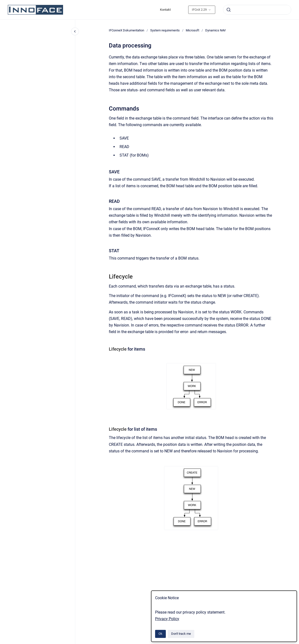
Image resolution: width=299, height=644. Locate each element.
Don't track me (181, 634)
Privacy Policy (167, 619)
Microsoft (192, 30)
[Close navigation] (75, 31)
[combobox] (257, 10)
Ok (160, 634)
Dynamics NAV (215, 30)
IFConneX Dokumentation (126, 30)
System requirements (165, 30)
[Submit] (229, 10)
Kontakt (165, 10)
